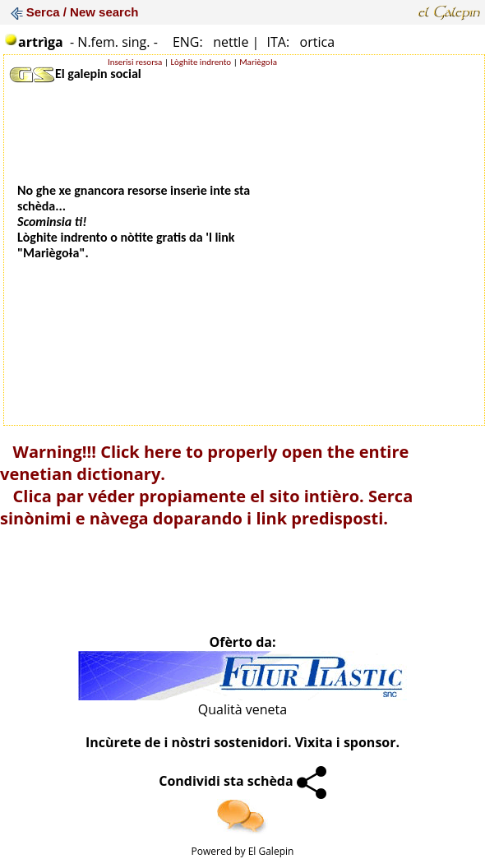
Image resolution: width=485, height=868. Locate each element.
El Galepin (271, 851)
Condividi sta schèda (242, 781)
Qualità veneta (242, 709)
